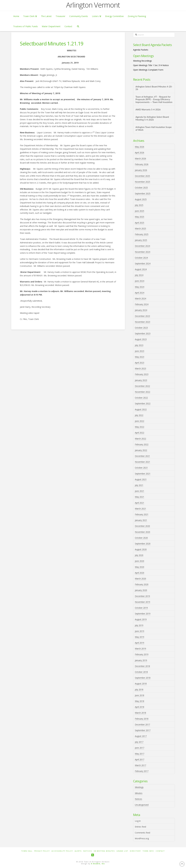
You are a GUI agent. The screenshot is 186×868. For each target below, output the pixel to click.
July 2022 (139, 415)
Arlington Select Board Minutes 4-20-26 (154, 88)
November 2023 (142, 322)
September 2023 (143, 333)
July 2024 (139, 275)
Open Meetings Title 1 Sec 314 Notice (151, 65)
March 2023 (140, 368)
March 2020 (140, 579)
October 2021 (141, 468)
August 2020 (141, 549)
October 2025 (141, 188)
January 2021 (141, 520)
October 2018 (141, 672)
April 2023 (139, 363)
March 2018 (140, 713)
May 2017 (139, 754)
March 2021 (140, 509)
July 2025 (139, 205)
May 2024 (139, 287)
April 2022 (139, 433)
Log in (138, 821)
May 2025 (139, 217)
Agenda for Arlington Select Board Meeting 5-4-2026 (152, 118)
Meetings (139, 787)
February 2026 (142, 164)
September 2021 (143, 474)
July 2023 (139, 345)
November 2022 (142, 392)
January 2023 (141, 380)
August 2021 (141, 479)
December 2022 (142, 386)
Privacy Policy (42, 851)
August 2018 (141, 684)
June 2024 (139, 281)
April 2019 (139, 643)
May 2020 (139, 567)
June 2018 (139, 695)
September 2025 (143, 193)
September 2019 (143, 614)
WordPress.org (142, 838)
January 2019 (141, 660)
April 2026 (139, 153)
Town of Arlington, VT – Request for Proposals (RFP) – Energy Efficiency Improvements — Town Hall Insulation (154, 99)
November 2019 (142, 602)
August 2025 (141, 199)
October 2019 (141, 608)
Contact (160, 851)
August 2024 (141, 269)
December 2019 (142, 596)
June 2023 (139, 351)
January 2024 (141, 310)
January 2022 (141, 450)
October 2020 (141, 538)
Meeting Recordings (142, 61)
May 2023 (139, 357)
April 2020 (139, 573)
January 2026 (141, 170)
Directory (135, 851)
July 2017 (139, 742)
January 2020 (141, 590)
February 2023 (142, 374)
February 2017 (142, 771)
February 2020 (142, 584)
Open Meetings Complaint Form (148, 70)
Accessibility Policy (62, 851)
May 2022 (139, 427)
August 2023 (141, 339)
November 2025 (142, 182)
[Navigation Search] (78, 26)
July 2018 (139, 689)
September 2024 (143, 263)
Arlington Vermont (93, 5)
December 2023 (142, 316)
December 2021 (142, 456)
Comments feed (142, 833)
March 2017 (140, 765)
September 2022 (143, 403)
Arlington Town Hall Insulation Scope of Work (153, 128)
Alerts (78, 851)
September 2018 (143, 678)
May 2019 (139, 637)
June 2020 (139, 561)
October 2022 (141, 398)
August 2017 (141, 736)
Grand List (122, 851)
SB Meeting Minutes (104, 851)
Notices (138, 799)
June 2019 (139, 631)
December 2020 (142, 526)
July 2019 (139, 625)
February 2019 (142, 654)
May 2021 (139, 497)
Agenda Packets (141, 50)
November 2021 (142, 462)
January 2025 (141, 240)
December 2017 (142, 724)
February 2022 (142, 444)
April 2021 (139, 503)
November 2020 (142, 532)
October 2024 (141, 258)
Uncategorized (142, 805)
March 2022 (140, 439)
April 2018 (139, 707)
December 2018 (142, 666)
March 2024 (140, 298)
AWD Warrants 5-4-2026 (148, 109)
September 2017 (143, 730)
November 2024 (142, 252)
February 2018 (142, 719)
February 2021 (142, 514)
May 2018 (139, 701)
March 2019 (140, 649)
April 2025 (139, 223)
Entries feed (140, 827)
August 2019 (141, 619)
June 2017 (139, 748)
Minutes (139, 793)
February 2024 (142, 304)
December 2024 (142, 246)
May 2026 (139, 147)
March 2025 (140, 228)
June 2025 (139, 211)
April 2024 (139, 293)
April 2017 (139, 759)
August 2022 (141, 409)
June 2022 (139, 421)
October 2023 (141, 328)
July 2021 (139, 485)
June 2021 (139, 491)
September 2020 (143, 544)
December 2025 (142, 176)
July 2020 (139, 555)
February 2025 (142, 234)
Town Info (148, 851)
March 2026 (140, 158)
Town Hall (27, 851)
